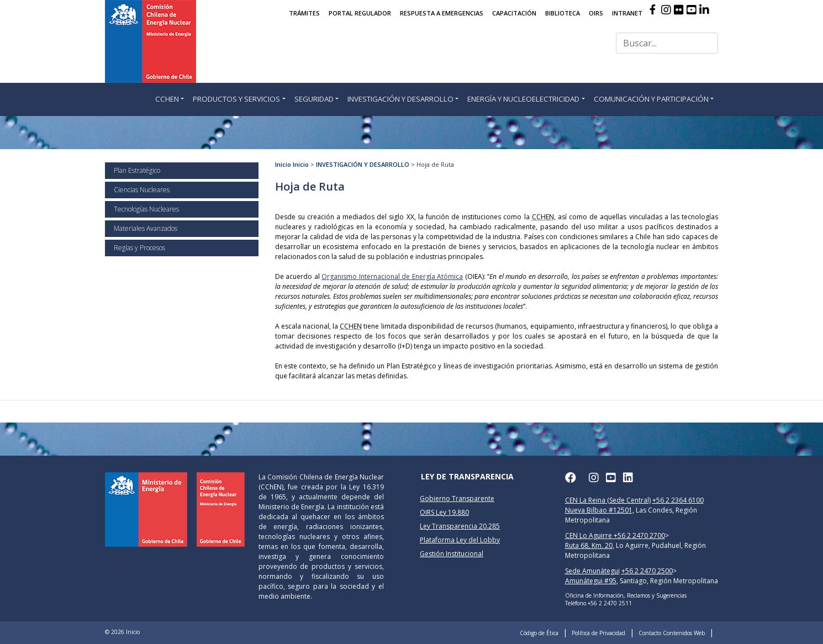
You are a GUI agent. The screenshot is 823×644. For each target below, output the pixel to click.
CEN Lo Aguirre (589, 535)
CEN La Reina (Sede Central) (608, 500)
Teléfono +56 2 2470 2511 (598, 603)
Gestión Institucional (452, 554)
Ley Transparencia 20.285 (460, 526)
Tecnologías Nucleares (146, 209)
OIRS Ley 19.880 (444, 512)
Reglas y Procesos (139, 248)
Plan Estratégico (137, 170)
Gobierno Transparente (457, 498)
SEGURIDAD (314, 99)
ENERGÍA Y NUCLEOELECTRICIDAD (523, 99)
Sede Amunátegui (592, 571)
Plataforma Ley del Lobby (460, 540)
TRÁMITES (304, 13)
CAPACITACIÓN (514, 13)
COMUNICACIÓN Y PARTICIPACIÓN (651, 99)
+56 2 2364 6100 (678, 500)
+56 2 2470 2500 (647, 571)
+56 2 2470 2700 (639, 535)
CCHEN (167, 99)
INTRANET (627, 13)
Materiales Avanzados (146, 228)
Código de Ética (539, 633)
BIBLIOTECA (563, 13)
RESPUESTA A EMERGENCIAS (442, 13)
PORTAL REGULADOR (360, 13)
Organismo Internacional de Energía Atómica (392, 276)
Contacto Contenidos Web (672, 633)
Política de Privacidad (598, 633)
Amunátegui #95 (591, 581)
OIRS (596, 13)
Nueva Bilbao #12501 (599, 510)
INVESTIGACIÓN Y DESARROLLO (400, 99)
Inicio (283, 164)
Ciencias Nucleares (142, 190)
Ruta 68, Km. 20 (589, 545)
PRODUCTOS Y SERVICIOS (236, 99)
